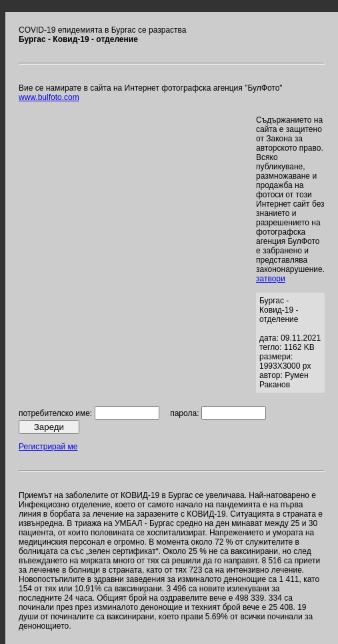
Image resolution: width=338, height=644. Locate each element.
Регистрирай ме (48, 447)
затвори (271, 279)
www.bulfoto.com (49, 97)
